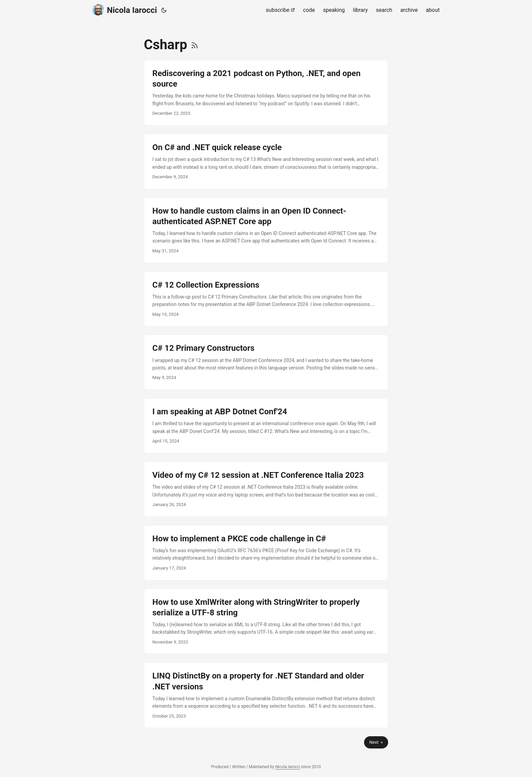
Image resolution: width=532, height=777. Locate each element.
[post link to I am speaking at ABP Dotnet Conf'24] (266, 426)
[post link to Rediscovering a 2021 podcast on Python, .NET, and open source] (266, 93)
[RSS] (195, 45)
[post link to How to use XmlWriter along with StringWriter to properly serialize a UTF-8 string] (266, 621)
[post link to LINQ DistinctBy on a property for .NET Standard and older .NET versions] (266, 695)
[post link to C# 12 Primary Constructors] (266, 362)
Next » (376, 742)
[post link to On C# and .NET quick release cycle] (266, 161)
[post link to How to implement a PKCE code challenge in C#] (266, 553)
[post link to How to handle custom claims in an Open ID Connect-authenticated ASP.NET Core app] (266, 230)
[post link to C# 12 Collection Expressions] (266, 299)
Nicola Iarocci (125, 10)
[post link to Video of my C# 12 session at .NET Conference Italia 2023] (266, 489)
